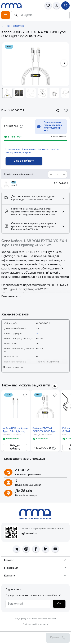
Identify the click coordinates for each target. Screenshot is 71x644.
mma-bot (29, 534)
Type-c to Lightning (15, 26)
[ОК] (59, 604)
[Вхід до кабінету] (24, 161)
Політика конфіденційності (36, 624)
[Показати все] (12, 297)
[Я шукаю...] (43, 15)
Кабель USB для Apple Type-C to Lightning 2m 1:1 (15, 430)
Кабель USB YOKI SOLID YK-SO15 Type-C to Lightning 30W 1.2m (45, 430)
